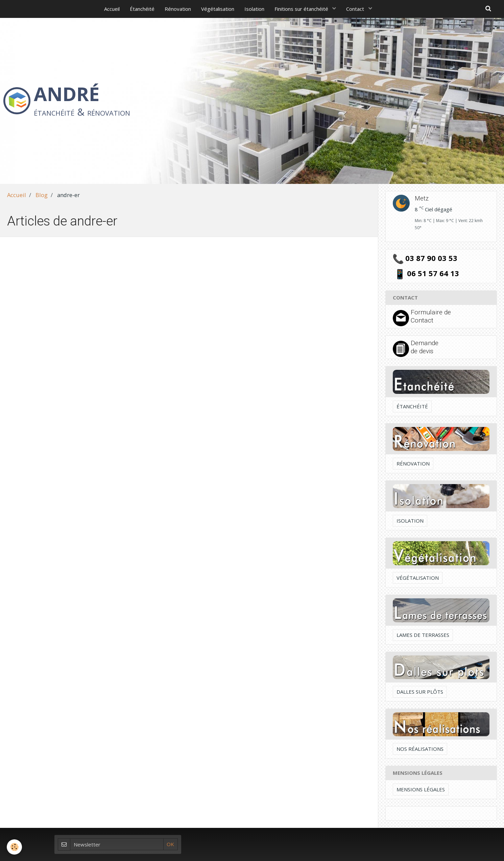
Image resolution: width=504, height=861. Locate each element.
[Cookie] (14, 847)
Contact (356, 9)
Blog (42, 195)
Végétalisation (218, 9)
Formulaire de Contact (431, 316)
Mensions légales (421, 789)
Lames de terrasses (423, 635)
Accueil (112, 9)
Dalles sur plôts (420, 692)
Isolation (254, 9)
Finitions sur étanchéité (302, 9)
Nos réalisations (420, 749)
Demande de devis (425, 347)
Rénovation (178, 9)
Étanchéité (142, 9)
